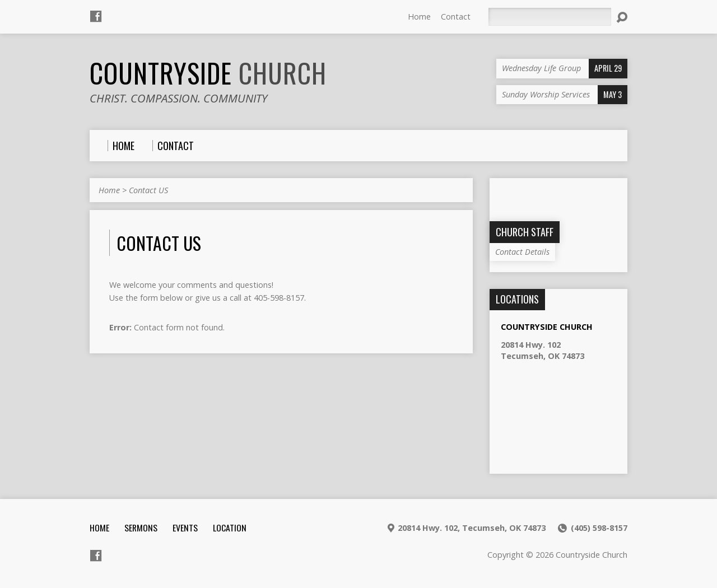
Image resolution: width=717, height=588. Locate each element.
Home (419, 17)
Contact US (148, 190)
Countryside (208, 73)
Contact (456, 17)
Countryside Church (547, 327)
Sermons (141, 528)
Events (185, 528)
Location (230, 528)
